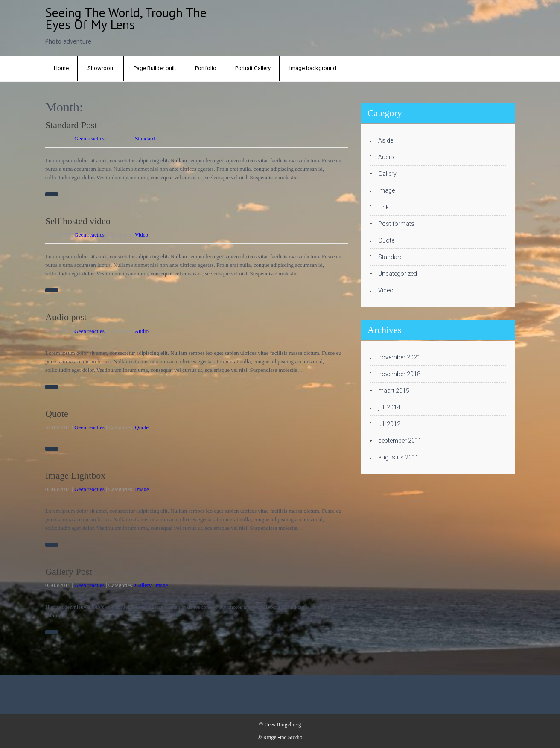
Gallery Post (69, 571)
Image (142, 489)
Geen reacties (89, 139)
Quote (57, 413)
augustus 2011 (398, 457)
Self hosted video (78, 221)
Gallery (143, 585)
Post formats (396, 224)
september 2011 (400, 441)
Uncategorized (398, 274)
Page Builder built (155, 68)
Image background (313, 68)
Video (141, 235)
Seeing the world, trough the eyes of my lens (126, 18)
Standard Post (71, 125)
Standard (145, 139)
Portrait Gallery (253, 68)
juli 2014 (389, 407)
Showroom (101, 68)
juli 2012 (389, 424)
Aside (386, 140)
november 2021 (399, 357)
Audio (142, 331)
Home (61, 68)
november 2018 (399, 374)
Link (384, 207)
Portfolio (206, 68)
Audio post (66, 317)
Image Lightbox (75, 475)
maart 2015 (394, 391)
